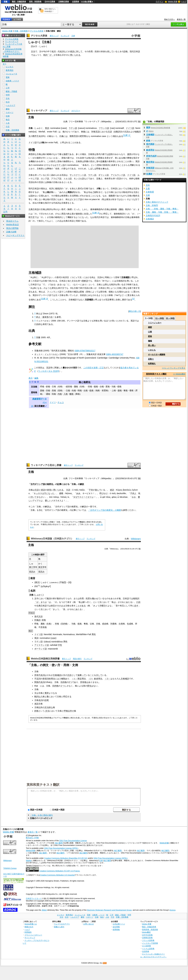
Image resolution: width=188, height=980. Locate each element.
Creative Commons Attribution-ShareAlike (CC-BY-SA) (66, 858)
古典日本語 (34, 209)
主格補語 (125, 277)
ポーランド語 (41, 649)
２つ (63, 686)
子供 (91, 490)
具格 (54, 390)
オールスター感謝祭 (157, 354)
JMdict (44, 910)
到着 (113, 624)
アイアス (37, 501)
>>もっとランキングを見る (173, 368)
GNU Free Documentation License (73, 841)
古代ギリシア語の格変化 (42, 484)
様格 (111, 292)
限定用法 (82, 679)
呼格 (98, 169)
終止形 (71, 214)
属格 (121, 209)
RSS (105, 963)
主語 (110, 132)
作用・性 (93, 51)
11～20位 (160, 318)
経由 (104, 624)
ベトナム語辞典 (148, 949)
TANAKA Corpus (10, 868)
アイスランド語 (42, 645)
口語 (138, 602)
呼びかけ (104, 493)
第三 (31, 567)
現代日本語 (135, 51)
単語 (37, 555)
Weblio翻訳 (146, 932)
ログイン (160, 2)
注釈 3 (44, 299)
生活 (8, 102)
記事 (59, 484)
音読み (32, 572)
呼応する (67, 697)
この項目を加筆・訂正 (94, 368)
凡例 (73, 36)
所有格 (44, 627)
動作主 (36, 136)
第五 (40, 567)
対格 (90, 387)
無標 (66, 154)
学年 (35, 567)
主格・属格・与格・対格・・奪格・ (162, 212)
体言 (53, 606)
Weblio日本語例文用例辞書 (45, 659)
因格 (42, 390)
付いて (34, 497)
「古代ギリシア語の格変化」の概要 (105, 510)
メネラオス (56, 501)
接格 (120, 390)
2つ (70, 682)
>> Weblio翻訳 (179, 374)
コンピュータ (11, 74)
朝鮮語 (85, 281)
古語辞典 (75, 2)
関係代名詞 (40, 682)
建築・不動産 (11, 91)
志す (136, 606)
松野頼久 (152, 364)
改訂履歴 (107, 860)
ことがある (81, 606)
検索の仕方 (29, 927)
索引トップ (54, 36)
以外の (42, 707)
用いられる (75, 55)
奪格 (126, 390)
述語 (72, 51)
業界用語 (10, 70)
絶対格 (83, 136)
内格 (60, 394)
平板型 (63, 582)
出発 (121, 624)
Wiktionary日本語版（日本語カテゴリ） (52, 539)
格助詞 (58, 188)
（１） (74, 679)
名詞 (41, 700)
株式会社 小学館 (32, 838)
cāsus (47, 642)
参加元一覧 (181, 19)
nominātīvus (57, 642)
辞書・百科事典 (21, 31)
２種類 (62, 679)
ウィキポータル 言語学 (49, 371)
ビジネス (10, 67)
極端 (150, 341)
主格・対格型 (152, 205)
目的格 (64, 624)
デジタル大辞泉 (37, 31)
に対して (78, 51)
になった (50, 493)
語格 (126, 51)
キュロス (38, 493)
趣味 (8, 109)
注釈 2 (96, 213)
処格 (92, 390)
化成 (129, 624)
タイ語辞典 (146, 946)
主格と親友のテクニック (157, 202)
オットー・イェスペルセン (47, 354)
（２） (91, 679)
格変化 (87, 382)
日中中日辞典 (50, 2)
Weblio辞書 (164, 843)
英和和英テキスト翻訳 (43, 784)
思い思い (152, 345)
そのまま (61, 606)
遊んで (98, 490)
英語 (47, 128)
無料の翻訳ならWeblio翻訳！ (50, 10)
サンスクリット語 (78, 175)
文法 (33, 51)
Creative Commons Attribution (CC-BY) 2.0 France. (60, 871)
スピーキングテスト (15, 235)
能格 (96, 387)
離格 (72, 394)
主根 (148, 195)
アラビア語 (56, 179)
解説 (82, 484)
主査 (148, 188)
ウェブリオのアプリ (62, 924)
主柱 (148, 185)
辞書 (6, 2)
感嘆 (61, 493)
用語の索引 (77, 659)
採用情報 (116, 929)
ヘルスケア (11, 105)
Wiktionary (136, 539)
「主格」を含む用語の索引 (41, 815)
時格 (80, 390)
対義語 (37, 620)
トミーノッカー (155, 323)
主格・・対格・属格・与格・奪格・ (162, 209)
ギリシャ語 (104, 175)
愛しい (48, 501)
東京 (37, 582)
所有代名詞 (40, 675)
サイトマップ (30, 938)
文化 (8, 98)
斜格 (48, 387)
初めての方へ (169, 19)
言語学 (49, 368)
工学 (8, 88)
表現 (49, 490)
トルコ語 (68, 179)
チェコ (61, 402)
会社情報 (116, 927)
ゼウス (78, 497)
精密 (150, 327)
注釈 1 (127, 135)
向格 (74, 390)
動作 (59, 598)
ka (45, 586)
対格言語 (95, 132)
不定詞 (37, 679)
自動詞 (117, 132)
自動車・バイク (12, 81)
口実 (150, 332)
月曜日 (102, 606)
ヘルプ (184, 2)
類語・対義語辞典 (19, 2)
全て (5, 64)
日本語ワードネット (34, 898)
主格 (54, 387)
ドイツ (53, 402)
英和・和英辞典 (35, 2)
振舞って (82, 675)
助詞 (45, 55)
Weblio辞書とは (31, 924)
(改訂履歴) (59, 843)
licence (173, 910)
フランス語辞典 (148, 940)
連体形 (79, 214)
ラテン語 (73, 128)
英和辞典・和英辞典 (150, 929)
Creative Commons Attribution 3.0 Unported (57, 875)
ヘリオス (88, 497)
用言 (63, 214)
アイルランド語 (118, 175)
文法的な (49, 707)
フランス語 (104, 128)
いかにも (152, 350)
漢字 (43, 555)
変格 (82, 292)
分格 (102, 387)
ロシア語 (45, 179)
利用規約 (28, 932)
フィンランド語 (54, 292)
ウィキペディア (39, 111)
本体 (103, 51)
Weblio (29, 860)
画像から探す (59, 927)
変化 (89, 686)
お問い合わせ (89, 924)
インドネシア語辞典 (150, 943)
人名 (8, 123)
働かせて (96, 598)
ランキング (65, 36)
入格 (66, 394)
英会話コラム (12, 221)
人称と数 (45, 697)
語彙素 (104, 161)
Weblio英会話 (12, 225)
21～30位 (170, 318)
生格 (49, 624)
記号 (5, 212)
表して (110, 51)
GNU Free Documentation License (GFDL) (61, 848)
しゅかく (39, 595)
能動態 (112, 196)
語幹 (111, 154)
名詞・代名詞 (58, 51)
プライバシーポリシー (33, 935)
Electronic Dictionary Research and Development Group (109, 910)
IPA (36, 586)
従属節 (149, 174)
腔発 (150, 336)
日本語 (36, 188)
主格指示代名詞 (153, 215)
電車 (8, 77)
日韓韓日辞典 (64, 2)
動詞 (49, 598)
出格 (86, 390)
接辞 (129, 154)
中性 (60, 645)
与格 (114, 387)
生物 (8, 116)
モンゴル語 (79, 179)
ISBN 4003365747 (115, 354)
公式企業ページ (119, 924)
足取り (151, 359)
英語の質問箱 (12, 228)
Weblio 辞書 (173, 2)
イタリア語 (77, 199)
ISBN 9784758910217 (85, 351)
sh (51, 582)
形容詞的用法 (49, 679)
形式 (36, 616)
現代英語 (150, 144)
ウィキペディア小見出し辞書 (46, 465)
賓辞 (47, 693)
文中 (36, 598)
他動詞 (138, 132)
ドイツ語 (130, 128)
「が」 (51, 55)
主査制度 (150, 192)
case (53, 638)
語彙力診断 (11, 232)
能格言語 (74, 136)
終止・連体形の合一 (45, 317)
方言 (33, 217)
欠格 (68, 390)
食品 (8, 120)
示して (99, 675)
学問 (8, 95)
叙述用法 (98, 679)
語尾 (47, 700)
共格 (48, 390)
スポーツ (10, 112)
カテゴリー (76, 111)
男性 (94, 634)
